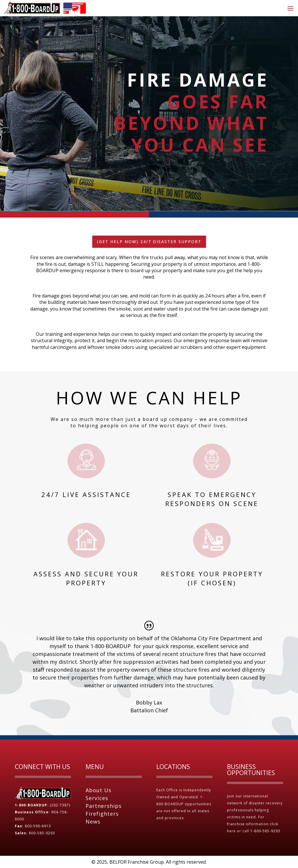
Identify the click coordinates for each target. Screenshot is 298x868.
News (93, 822)
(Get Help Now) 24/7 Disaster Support (149, 242)
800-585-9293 (42, 833)
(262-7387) (60, 805)
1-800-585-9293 (266, 831)
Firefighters (102, 814)
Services (97, 798)
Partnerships (104, 806)
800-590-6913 (38, 826)
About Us (99, 790)
